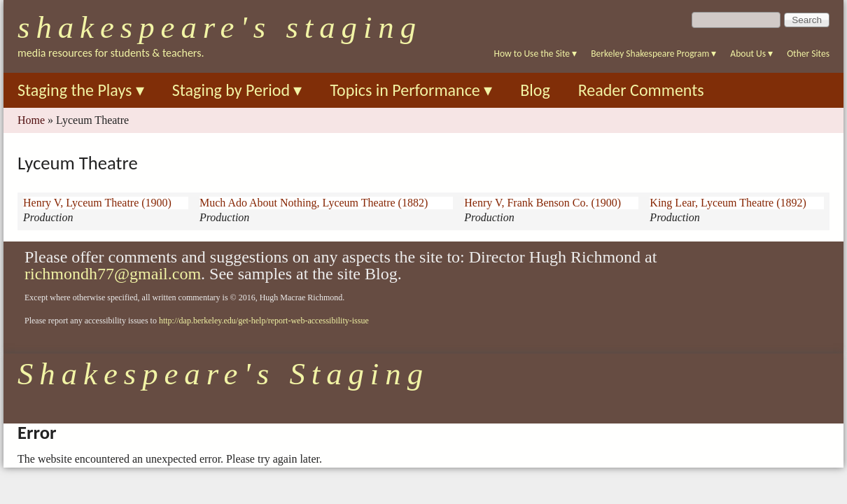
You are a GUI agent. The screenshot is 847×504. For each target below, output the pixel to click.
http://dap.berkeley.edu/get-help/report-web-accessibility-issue (264, 321)
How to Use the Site (536, 54)
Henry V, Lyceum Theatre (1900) (97, 203)
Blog (535, 90)
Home (31, 120)
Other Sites (808, 54)
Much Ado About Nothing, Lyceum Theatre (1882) (314, 203)
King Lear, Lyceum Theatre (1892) (728, 203)
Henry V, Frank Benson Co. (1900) (542, 203)
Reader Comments (641, 90)
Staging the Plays (81, 90)
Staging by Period (237, 90)
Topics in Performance (411, 90)
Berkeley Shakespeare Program (653, 54)
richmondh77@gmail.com (113, 274)
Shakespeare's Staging (220, 27)
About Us (751, 54)
